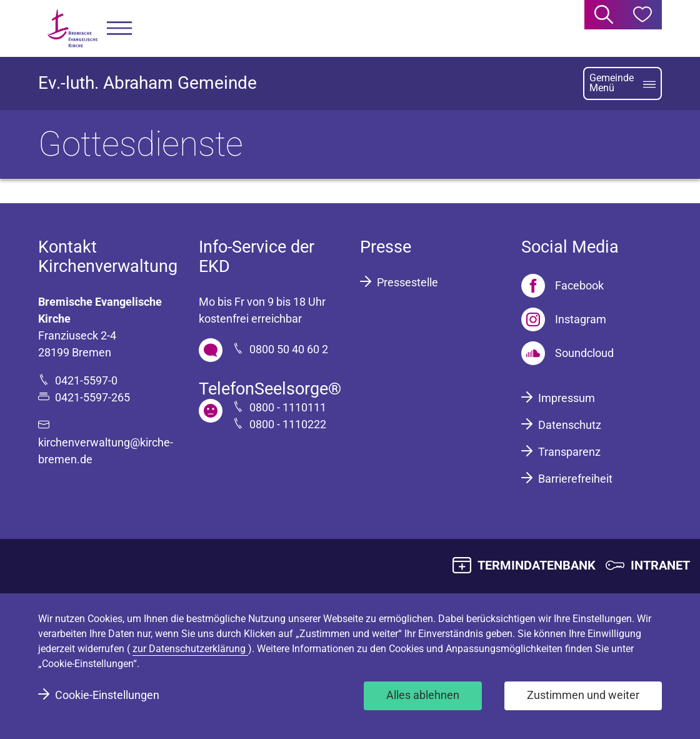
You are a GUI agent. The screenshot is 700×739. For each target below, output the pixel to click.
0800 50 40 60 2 (289, 349)
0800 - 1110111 (288, 407)
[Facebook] (562, 286)
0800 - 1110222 (288, 424)
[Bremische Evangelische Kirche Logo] (72, 28)
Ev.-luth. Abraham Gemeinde (147, 83)
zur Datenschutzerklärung (190, 649)
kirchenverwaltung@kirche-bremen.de (106, 451)
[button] (119, 28)
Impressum (567, 398)
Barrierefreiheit (575, 479)
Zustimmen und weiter (583, 695)
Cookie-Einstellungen (107, 695)
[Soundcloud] (567, 353)
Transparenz (569, 452)
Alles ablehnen (423, 695)
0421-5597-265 (92, 397)
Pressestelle (407, 282)
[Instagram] (564, 319)
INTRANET (660, 565)
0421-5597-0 (86, 380)
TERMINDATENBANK (537, 565)
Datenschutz (570, 425)
